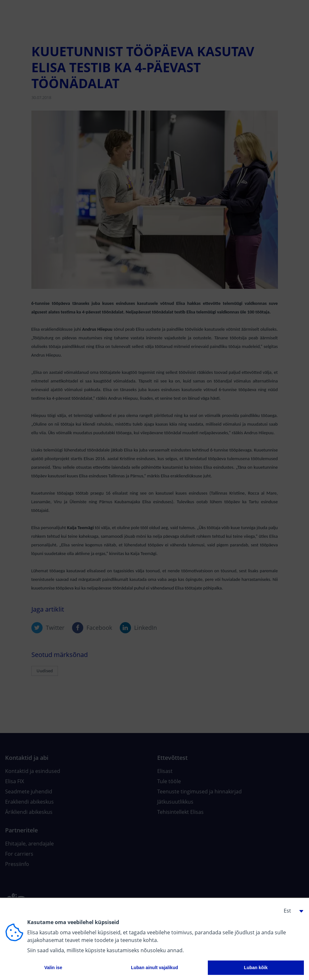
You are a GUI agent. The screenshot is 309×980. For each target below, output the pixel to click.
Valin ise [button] (53, 968)
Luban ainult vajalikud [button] (154, 968)
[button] (291, 911)
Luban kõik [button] (256, 968)
